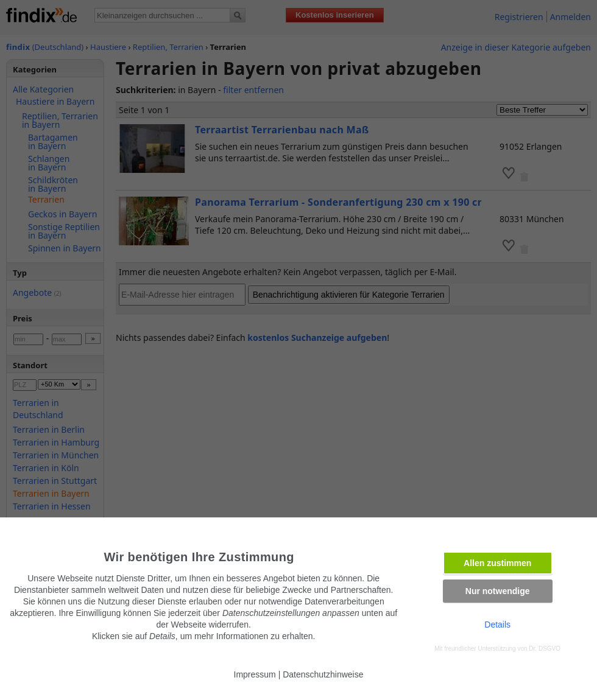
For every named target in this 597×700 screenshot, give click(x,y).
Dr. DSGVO (545, 649)
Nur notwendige (498, 591)
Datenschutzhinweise (323, 674)
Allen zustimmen (497, 563)
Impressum (255, 674)
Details (497, 625)
